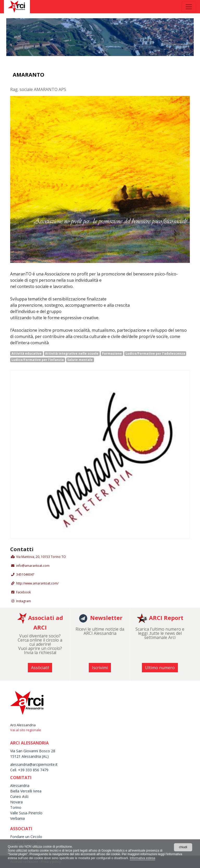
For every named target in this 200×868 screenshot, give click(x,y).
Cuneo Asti (19, 796)
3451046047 (25, 574)
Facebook (23, 592)
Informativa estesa (142, 858)
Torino (16, 807)
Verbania (17, 818)
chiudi (183, 847)
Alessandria (20, 786)
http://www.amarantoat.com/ (37, 583)
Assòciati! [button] (40, 668)
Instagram (24, 601)
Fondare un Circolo (26, 837)
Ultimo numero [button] (160, 668)
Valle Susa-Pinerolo (26, 813)
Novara (16, 802)
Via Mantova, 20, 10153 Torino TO (41, 557)
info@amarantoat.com (33, 566)
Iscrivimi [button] (100, 668)
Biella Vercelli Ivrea (26, 791)
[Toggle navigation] (189, 7)
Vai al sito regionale (26, 730)
